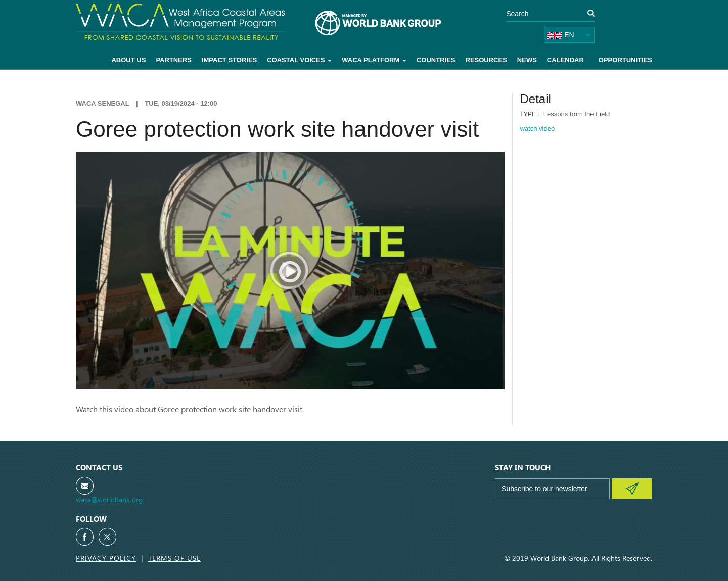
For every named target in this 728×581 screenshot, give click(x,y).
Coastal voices (299, 60)
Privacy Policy (106, 558)
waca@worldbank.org (109, 499)
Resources (486, 60)
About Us (128, 60)
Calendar (565, 60)
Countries (436, 60)
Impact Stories (229, 60)
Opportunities (625, 60)
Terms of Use (174, 558)
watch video (538, 129)
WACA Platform (374, 60)
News (527, 60)
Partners (174, 60)
